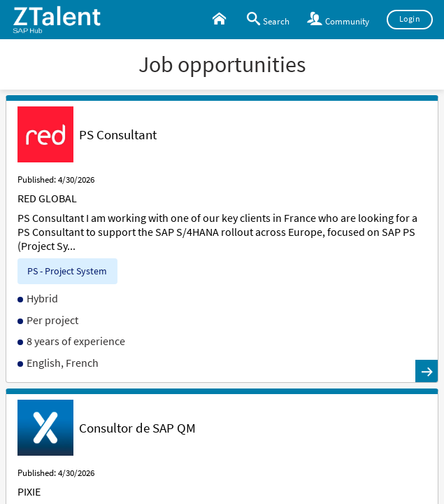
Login (410, 19)
